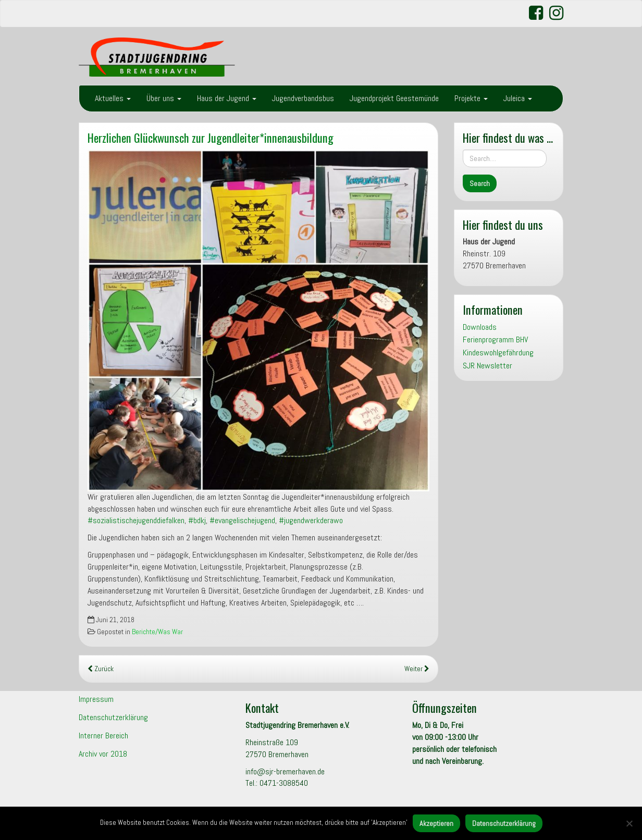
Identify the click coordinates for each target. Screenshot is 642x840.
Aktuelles (113, 98)
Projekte (471, 98)
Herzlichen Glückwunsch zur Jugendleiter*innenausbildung (211, 137)
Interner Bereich (103, 736)
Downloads (480, 327)
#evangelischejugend (242, 520)
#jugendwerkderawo (311, 520)
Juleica (518, 98)
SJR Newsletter (487, 366)
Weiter (417, 669)
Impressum (96, 699)
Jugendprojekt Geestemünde (394, 98)
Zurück (101, 669)
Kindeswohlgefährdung (498, 353)
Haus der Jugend (227, 98)
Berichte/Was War (157, 632)
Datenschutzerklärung (113, 717)
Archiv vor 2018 (103, 754)
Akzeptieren (436, 823)
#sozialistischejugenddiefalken (136, 520)
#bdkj (197, 520)
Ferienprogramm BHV (495, 339)
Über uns (164, 98)
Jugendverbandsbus (303, 98)
